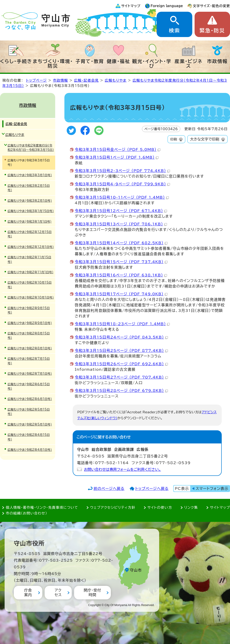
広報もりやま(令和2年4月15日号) (29, 437)
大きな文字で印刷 (205, 139)
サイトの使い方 (160, 507)
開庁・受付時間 (92, 592)
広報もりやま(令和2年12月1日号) (31, 247)
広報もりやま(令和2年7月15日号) (29, 361)
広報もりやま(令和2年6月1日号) (30, 399)
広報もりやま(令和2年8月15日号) (29, 336)
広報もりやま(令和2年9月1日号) (30, 323)
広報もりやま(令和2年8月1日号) (30, 348)
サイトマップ (131, 6)
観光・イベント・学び (152, 63)
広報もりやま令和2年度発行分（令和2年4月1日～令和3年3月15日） (31, 148)
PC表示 (182, 489)
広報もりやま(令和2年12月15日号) (30, 234)
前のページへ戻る (109, 489)
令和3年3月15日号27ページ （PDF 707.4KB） (121, 377)
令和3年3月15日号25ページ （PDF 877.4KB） (121, 351)
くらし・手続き (16, 61)
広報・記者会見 (86, 80)
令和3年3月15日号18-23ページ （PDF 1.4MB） (122, 324)
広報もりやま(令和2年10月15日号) (30, 285)
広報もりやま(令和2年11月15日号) (29, 259)
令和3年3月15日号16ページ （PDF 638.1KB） (121, 275)
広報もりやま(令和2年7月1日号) (30, 374)
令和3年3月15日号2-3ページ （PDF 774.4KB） (122, 171)
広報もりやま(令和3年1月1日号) (30, 222)
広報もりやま (116, 80)
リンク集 (191, 507)
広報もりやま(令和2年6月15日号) (29, 386)
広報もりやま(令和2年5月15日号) (29, 412)
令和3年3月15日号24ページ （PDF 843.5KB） (121, 337)
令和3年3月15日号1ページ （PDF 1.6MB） (117, 157)
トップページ (36, 80)
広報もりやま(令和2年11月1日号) (30, 272)
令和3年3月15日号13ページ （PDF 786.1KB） (121, 224)
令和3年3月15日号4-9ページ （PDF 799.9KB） (122, 184)
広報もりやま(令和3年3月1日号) (30, 175)
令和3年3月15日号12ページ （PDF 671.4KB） (121, 211)
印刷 (174, 139)
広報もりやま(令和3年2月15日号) (29, 188)
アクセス (58, 592)
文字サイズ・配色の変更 (211, 6)
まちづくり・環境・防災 (53, 63)
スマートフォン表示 (212, 489)
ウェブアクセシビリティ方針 (113, 507)
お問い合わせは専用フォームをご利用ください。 (122, 469)
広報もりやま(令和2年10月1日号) (31, 298)
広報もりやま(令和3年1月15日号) (31, 211)
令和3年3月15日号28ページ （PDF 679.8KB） (121, 391)
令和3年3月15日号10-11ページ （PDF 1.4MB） (122, 197)
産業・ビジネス (188, 63)
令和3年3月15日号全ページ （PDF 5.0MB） (118, 149)
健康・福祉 (118, 61)
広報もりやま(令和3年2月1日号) (30, 201)
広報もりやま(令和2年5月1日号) (30, 424)
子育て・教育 (90, 61)
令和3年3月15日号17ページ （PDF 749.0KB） (121, 294)
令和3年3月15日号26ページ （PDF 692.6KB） (121, 364)
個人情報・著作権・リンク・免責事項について (42, 507)
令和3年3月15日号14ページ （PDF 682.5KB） (121, 243)
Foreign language (167, 6)
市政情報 (217, 61)
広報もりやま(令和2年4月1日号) (30, 450)
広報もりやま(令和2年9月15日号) (29, 310)
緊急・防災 (212, 31)
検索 (174, 31)
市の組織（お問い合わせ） (27, 513)
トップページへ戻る (152, 489)
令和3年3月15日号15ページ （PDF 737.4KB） (121, 262)
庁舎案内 (28, 592)
